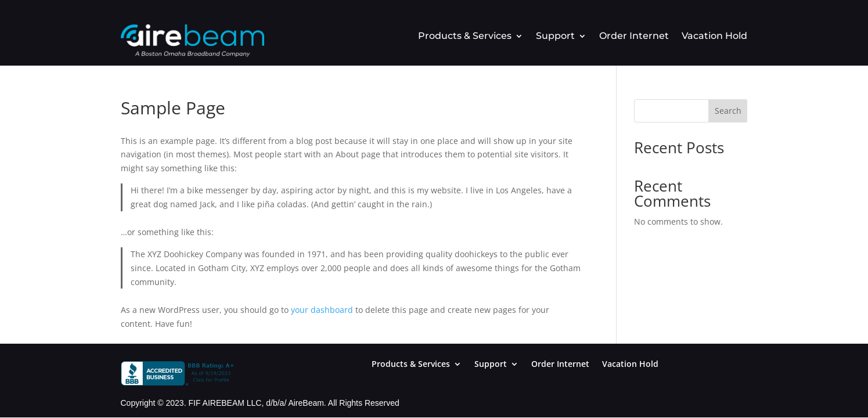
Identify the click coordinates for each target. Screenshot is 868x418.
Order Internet (634, 37)
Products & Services (465, 37)
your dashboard (322, 310)
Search (728, 111)
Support (555, 37)
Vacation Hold (714, 37)
